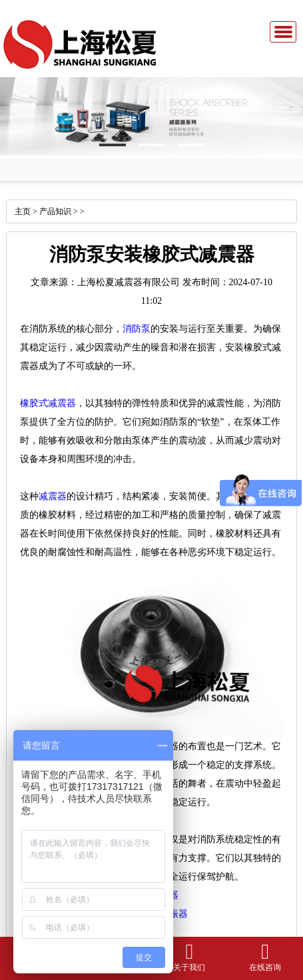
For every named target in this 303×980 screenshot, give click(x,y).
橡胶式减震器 (48, 403)
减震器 (53, 496)
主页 (23, 211)
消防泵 (137, 329)
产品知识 (55, 211)
